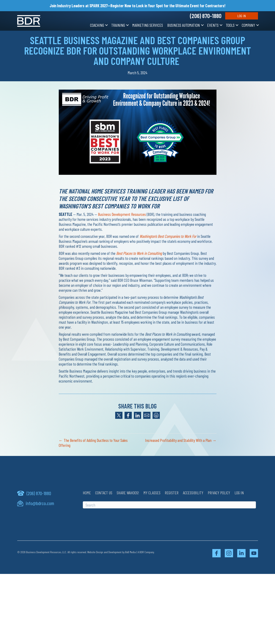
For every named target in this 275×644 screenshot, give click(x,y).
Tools (230, 25)
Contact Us (104, 493)
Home (87, 493)
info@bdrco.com (40, 503)
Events (213, 25)
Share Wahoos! (128, 493)
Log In (241, 16)
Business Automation (184, 25)
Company (248, 25)
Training (118, 25)
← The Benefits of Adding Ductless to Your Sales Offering (93, 443)
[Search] (169, 505)
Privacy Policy (219, 493)
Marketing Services (148, 25)
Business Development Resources (122, 214)
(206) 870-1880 (206, 16)
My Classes (152, 493)
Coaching (97, 25)
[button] (106, 25)
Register (172, 493)
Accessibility (193, 493)
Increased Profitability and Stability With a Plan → (181, 440)
